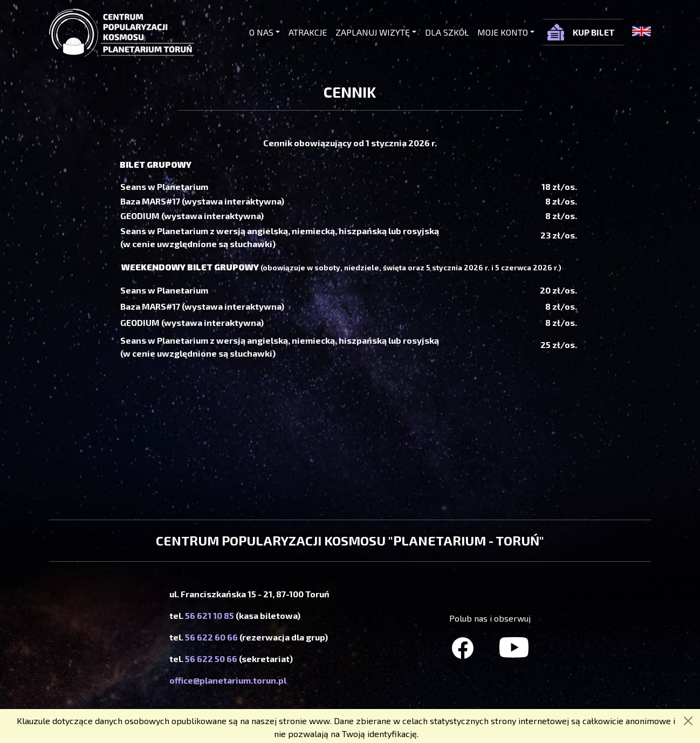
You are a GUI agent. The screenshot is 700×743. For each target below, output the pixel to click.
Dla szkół (447, 32)
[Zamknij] (688, 721)
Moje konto (503, 32)
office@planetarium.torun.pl (228, 680)
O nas (261, 32)
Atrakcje (308, 32)
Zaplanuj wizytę (373, 32)
